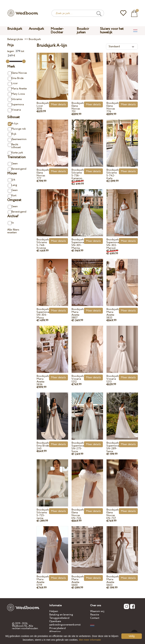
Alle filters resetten (13, 231)
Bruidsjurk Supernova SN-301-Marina (78, 244)
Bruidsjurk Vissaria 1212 (78, 379)
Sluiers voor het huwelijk (112, 31)
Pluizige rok (17, 129)
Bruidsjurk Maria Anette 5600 (78, 581)
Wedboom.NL (20, 626)
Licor (13, 83)
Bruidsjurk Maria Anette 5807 (78, 313)
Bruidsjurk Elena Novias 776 (113, 107)
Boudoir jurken (83, 31)
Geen (13, 164)
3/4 (12, 180)
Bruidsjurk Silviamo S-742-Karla (113, 174)
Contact (95, 618)
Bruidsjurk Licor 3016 (43, 106)
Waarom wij (97, 611)
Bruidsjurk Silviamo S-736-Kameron (78, 174)
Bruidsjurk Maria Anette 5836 (43, 380)
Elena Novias (17, 73)
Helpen (54, 611)
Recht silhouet (14, 146)
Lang (12, 185)
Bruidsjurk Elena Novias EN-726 (78, 514)
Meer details (58, 104)
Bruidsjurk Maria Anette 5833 (113, 313)
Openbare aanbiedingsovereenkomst (65, 623)
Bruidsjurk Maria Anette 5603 (113, 581)
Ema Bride (16, 78)
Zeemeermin (17, 139)
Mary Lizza (16, 94)
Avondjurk (36, 29)
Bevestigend (17, 169)
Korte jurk (15, 153)
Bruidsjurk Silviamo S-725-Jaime (43, 514)
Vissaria (14, 110)
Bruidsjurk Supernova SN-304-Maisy (43, 313)
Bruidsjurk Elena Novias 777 (43, 174)
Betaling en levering (61, 615)
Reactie (95, 615)
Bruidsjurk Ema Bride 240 (43, 446)
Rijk (12, 134)
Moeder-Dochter (57, 31)
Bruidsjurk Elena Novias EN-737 (113, 514)
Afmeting (55, 632)
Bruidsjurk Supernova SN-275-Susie (78, 447)
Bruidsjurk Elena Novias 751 (78, 107)
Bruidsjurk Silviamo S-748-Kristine (43, 244)
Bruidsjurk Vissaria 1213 (113, 379)
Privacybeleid (57, 628)
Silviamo (15, 99)
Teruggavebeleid (59, 618)
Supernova (16, 105)
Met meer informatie (90, 640)
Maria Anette (17, 89)
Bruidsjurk (15, 29)
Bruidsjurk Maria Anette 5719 (43, 581)
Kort (12, 196)
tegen (14, 51)
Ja (11, 223)
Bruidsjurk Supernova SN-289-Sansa (113, 447)
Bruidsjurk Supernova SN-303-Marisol (113, 244)
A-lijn (13, 124)
